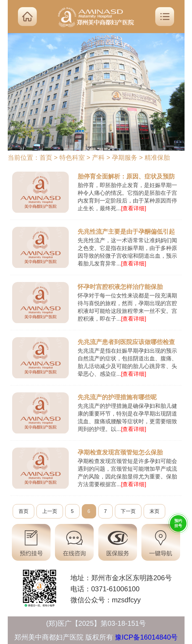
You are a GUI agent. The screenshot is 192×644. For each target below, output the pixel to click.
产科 (98, 158)
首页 (46, 158)
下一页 (128, 511)
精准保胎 (157, 158)
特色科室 (72, 158)
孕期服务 (125, 158)
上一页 (50, 511)
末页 (154, 511)
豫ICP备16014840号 (146, 637)
